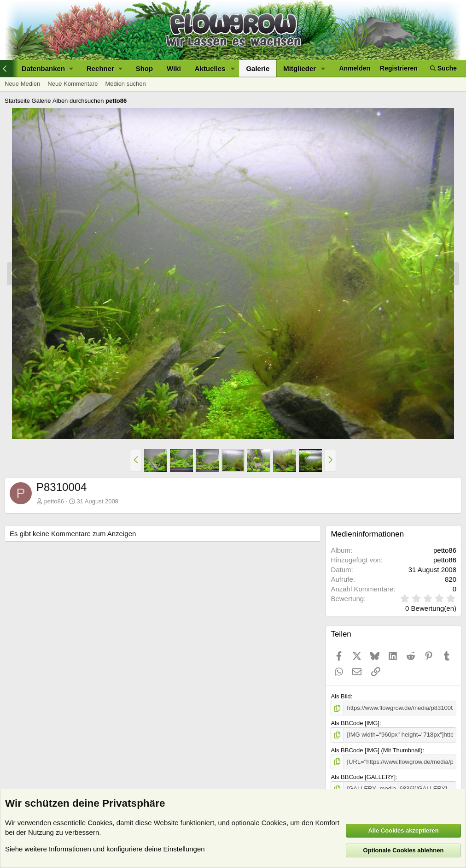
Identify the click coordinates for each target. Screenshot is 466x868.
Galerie (258, 68)
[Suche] (443, 68)
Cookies (100, 823)
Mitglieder (300, 68)
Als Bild (341, 696)
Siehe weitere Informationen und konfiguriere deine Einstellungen (105, 849)
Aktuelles (210, 68)
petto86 (54, 501)
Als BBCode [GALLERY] (363, 777)
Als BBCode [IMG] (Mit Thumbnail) (376, 750)
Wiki (174, 68)
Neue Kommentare (73, 84)
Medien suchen (125, 84)
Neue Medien (22, 84)
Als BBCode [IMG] (355, 723)
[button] (47, 68)
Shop (145, 68)
